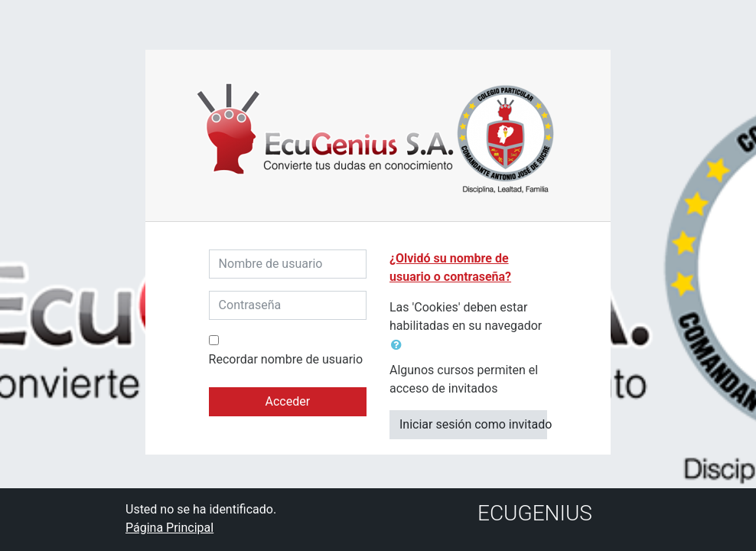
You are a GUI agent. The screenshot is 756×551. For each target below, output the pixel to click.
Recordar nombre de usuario (286, 359)
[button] (399, 345)
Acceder (287, 401)
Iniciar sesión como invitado (473, 424)
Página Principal (169, 528)
